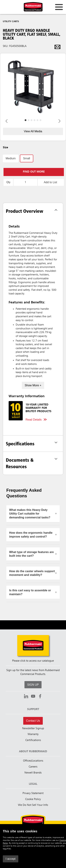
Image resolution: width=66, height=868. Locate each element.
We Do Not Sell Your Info (33, 805)
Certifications (33, 740)
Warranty (33, 734)
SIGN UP (33, 685)
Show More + (33, 385)
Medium (11, 158)
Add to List (51, 182)
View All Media (33, 131)
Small (27, 158)
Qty (8, 182)
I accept (11, 859)
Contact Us (33, 721)
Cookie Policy (33, 799)
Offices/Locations (33, 761)
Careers (33, 767)
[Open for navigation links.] (59, 7)
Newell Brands (33, 773)
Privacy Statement (33, 793)
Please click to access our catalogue (33, 661)
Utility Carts (11, 21)
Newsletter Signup (33, 729)
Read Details (34, 420)
